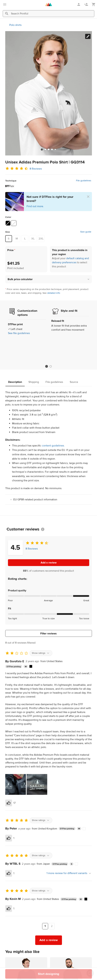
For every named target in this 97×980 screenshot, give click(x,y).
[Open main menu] (5, 4)
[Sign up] (87, 4)
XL (33, 239)
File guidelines (84, 181)
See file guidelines (19, 333)
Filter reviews (48, 634)
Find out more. (35, 206)
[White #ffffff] (14, 223)
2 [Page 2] (52, 926)
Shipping (34, 382)
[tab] (42, 150)
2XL (41, 239)
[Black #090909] (8, 223)
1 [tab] (46, 366)
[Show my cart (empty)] (94, 5)
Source (74, 382)
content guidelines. (53, 446)
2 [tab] (51, 366)
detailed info (54, 293)
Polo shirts (15, 25)
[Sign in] (79, 4)
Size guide (86, 232)
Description (15, 382)
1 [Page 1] (45, 926)
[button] (49, 279)
